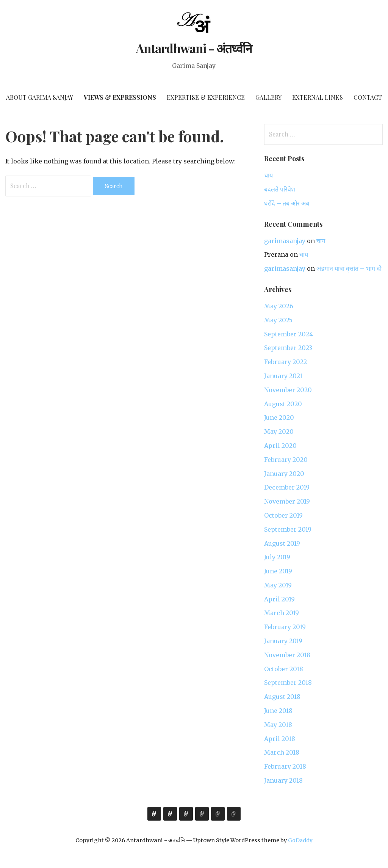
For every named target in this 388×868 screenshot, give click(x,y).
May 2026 (279, 306)
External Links (318, 97)
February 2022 (286, 362)
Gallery (268, 97)
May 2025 (278, 320)
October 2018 (284, 669)
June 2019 (278, 571)
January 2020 (284, 474)
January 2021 (283, 376)
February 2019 (285, 627)
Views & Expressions (120, 97)
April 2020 (280, 446)
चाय (268, 175)
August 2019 (282, 543)
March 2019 (282, 613)
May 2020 (279, 432)
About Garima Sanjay (40, 97)
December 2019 (287, 487)
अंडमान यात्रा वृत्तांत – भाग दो (349, 268)
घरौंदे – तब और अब (287, 203)
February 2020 (286, 460)
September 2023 (288, 348)
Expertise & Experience (206, 97)
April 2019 (279, 599)
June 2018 (278, 711)
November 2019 (287, 501)
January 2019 (283, 641)
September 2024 (289, 334)
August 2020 (283, 404)
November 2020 (288, 390)
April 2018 (280, 739)
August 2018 (282, 697)
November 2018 (287, 655)
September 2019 (288, 529)
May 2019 (278, 585)
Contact (368, 97)
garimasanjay (285, 241)
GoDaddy (300, 840)
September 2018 (288, 683)
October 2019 (283, 515)
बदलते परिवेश (280, 189)
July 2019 (277, 557)
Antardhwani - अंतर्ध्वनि (194, 48)
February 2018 (285, 766)
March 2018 (282, 752)
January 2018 (283, 780)
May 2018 (278, 725)
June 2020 (279, 418)
